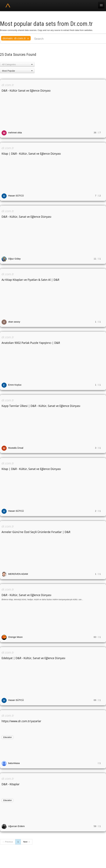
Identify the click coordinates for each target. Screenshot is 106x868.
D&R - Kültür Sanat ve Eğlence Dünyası (26, 90)
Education (7, 737)
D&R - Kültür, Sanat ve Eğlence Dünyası (26, 217)
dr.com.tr (8, 85)
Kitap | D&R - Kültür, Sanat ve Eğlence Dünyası (31, 154)
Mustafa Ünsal (16, 448)
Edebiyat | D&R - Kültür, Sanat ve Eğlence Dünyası (33, 658)
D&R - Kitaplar (11, 784)
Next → (26, 842)
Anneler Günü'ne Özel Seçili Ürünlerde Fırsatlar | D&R (36, 532)
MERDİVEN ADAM (18, 574)
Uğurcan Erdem (16, 826)
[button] (17, 64)
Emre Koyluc (15, 385)
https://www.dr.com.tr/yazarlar (21, 721)
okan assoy (14, 322)
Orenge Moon (15, 637)
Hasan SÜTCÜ (16, 196)
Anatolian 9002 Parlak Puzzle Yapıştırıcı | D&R (31, 343)
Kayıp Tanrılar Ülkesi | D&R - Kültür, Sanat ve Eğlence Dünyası (41, 406)
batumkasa (14, 763)
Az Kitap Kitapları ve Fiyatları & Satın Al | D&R (30, 280)
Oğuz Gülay (14, 259)
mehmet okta (15, 133)
